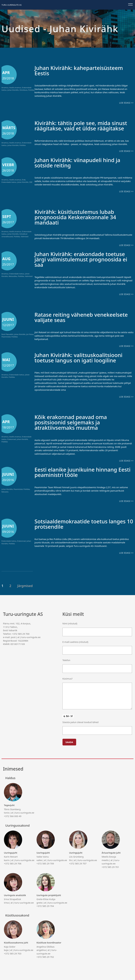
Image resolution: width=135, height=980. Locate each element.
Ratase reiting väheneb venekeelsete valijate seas (81, 317)
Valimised (25, 236)
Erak (24, 180)
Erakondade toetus (9, 182)
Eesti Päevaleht (7, 334)
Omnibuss (23, 90)
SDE (31, 182)
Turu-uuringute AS (12, 5)
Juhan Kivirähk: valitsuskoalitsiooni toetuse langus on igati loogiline (78, 358)
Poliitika (31, 90)
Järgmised (25, 586)
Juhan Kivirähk (13, 90)
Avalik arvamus (15, 88)
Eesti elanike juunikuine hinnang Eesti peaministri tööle (83, 472)
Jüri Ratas (30, 334)
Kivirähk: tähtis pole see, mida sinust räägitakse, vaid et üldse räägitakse (81, 126)
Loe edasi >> (126, 103)
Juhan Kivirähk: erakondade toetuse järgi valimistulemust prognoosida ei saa (81, 259)
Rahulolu (5, 492)
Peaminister (6, 337)
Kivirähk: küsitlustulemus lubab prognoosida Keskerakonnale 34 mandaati (75, 217)
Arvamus (5, 88)
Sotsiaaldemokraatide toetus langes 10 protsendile (84, 524)
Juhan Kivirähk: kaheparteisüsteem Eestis (79, 71)
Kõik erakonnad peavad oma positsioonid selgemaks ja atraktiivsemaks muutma (71, 422)
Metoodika (13, 276)
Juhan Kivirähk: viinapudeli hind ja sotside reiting (77, 163)
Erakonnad (12, 439)
